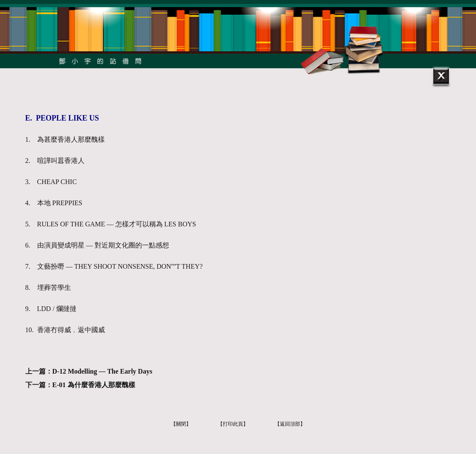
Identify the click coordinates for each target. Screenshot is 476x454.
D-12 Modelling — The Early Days (103, 371)
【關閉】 (181, 424)
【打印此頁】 (233, 424)
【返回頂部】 (290, 424)
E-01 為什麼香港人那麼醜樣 (94, 385)
